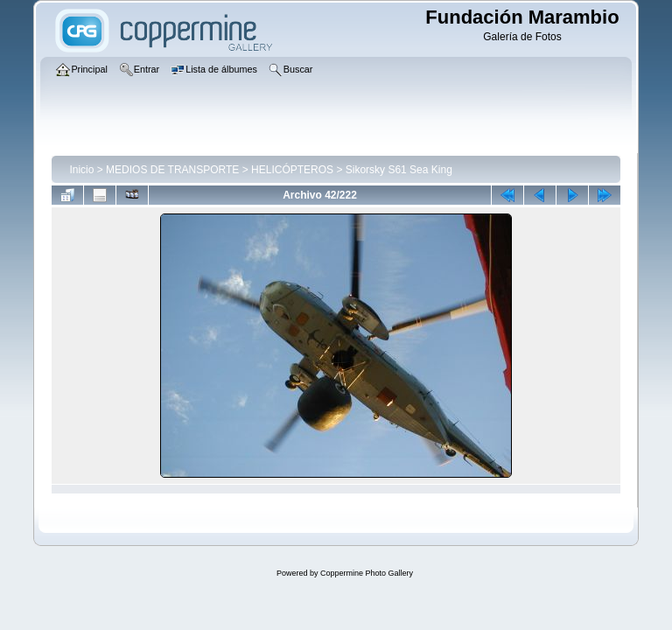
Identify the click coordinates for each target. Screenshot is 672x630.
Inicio (81, 170)
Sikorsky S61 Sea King (399, 170)
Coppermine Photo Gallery (367, 573)
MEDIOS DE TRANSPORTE (172, 170)
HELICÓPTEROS (292, 170)
